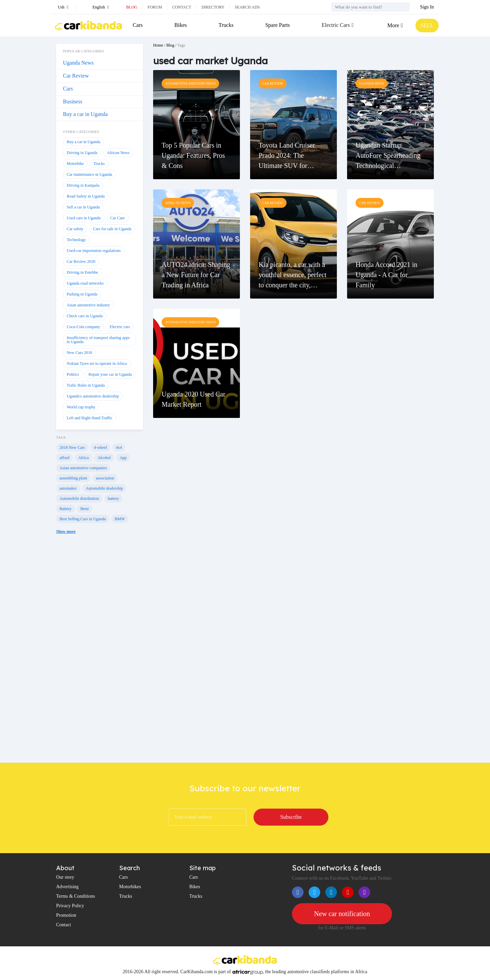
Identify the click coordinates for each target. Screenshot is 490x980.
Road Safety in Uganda (86, 196)
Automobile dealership (104, 488)
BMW (120, 519)
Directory (213, 7)
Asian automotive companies (83, 468)
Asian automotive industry (88, 305)
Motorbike (75, 164)
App (123, 458)
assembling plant (73, 478)
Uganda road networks (85, 283)
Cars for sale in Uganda (112, 229)
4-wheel (101, 447)
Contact (182, 7)
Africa (84, 458)
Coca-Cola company (83, 327)
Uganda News (78, 63)
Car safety (75, 229)
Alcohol (104, 458)
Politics (73, 374)
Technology (76, 240)
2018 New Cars (72, 447)
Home (158, 45)
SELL (427, 25)
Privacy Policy (70, 906)
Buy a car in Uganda (85, 114)
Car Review (76, 76)
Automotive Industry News (190, 83)
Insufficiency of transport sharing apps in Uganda (98, 340)
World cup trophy (81, 407)
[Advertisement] (100, 654)
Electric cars (120, 327)
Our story (65, 877)
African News (118, 153)
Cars (138, 25)
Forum (155, 7)
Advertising (67, 887)
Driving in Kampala (83, 185)
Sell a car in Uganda (83, 207)
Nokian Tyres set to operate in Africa (97, 364)
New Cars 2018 (79, 353)
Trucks (226, 25)
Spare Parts (277, 25)
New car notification (342, 914)
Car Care (118, 218)
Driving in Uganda (82, 153)
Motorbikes (130, 887)
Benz (85, 509)
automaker (68, 488)
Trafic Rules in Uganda (86, 385)
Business (73, 102)
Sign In (427, 7)
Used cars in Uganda (84, 218)
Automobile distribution (79, 499)
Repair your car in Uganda (110, 374)
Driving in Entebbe (82, 272)
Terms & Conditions (76, 896)
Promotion (66, 915)
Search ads (247, 7)
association (105, 478)
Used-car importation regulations (94, 251)
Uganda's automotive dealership (93, 396)
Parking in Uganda (82, 294)
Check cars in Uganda (85, 316)
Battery (66, 509)
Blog (132, 7)
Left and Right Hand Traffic (89, 418)
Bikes (181, 25)
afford (64, 458)
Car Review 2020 (81, 261)
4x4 (119, 447)
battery (113, 499)
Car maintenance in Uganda (89, 174)
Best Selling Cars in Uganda (83, 519)
